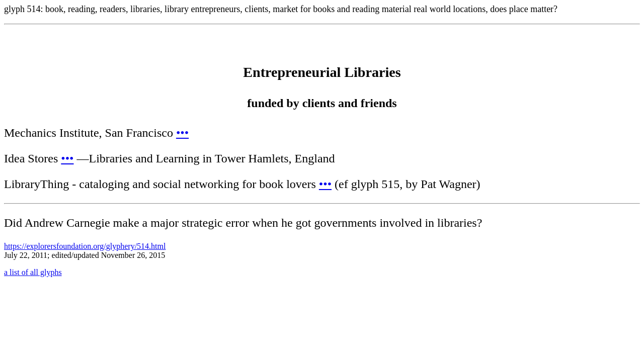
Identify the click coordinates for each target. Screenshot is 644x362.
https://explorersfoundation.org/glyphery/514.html (85, 246)
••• (182, 133)
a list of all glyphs (33, 272)
